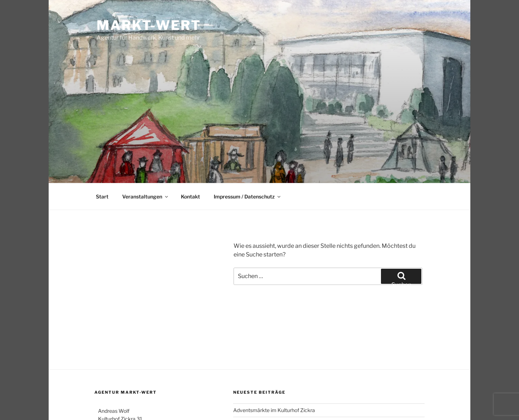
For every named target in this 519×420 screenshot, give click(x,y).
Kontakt (190, 196)
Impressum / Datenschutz (248, 196)
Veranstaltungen (146, 196)
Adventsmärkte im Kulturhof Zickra (274, 410)
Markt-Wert (149, 25)
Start (102, 196)
